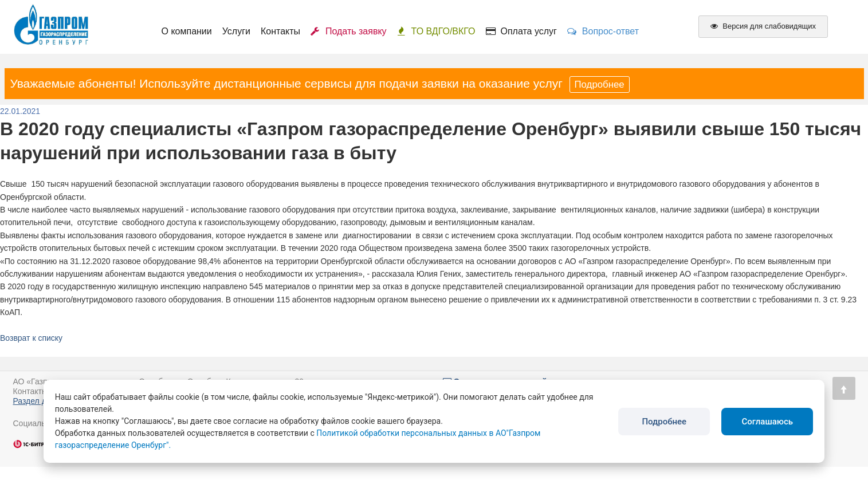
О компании (187, 31)
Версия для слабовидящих (763, 26)
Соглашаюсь (767, 422)
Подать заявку (349, 31)
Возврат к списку (31, 338)
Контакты (280, 31)
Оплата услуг (521, 31)
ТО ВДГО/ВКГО (436, 31)
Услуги (236, 31)
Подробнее (600, 84)
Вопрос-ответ (603, 31)
